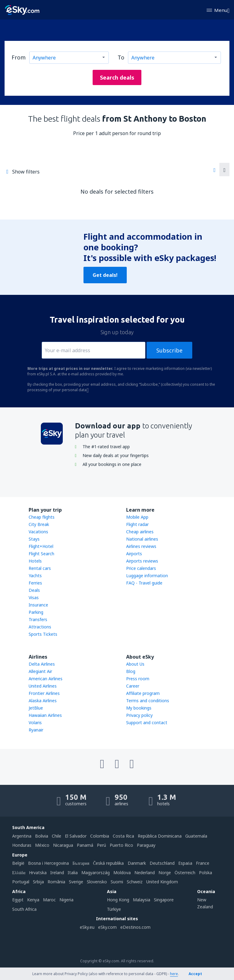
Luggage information (147, 576)
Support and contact (147, 722)
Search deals (117, 77)
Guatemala (196, 836)
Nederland (145, 873)
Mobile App (137, 517)
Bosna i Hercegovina (48, 863)
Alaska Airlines (43, 701)
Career (133, 686)
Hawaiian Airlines (45, 715)
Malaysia (142, 900)
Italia (73, 873)
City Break (39, 524)
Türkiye (114, 909)
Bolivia (42, 836)
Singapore (164, 900)
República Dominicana (160, 836)
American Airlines (46, 679)
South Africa (24, 909)
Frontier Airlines (44, 693)
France (203, 863)
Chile (57, 836)
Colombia (100, 836)
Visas (34, 597)
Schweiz (135, 882)
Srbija (38, 882)
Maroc (49, 900)
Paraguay (146, 845)
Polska (206, 873)
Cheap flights (42, 517)
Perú (101, 845)
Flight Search (41, 554)
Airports (134, 554)
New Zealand (205, 903)
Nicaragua (63, 845)
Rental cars (40, 568)
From (19, 57)
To (121, 57)
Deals (34, 590)
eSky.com (107, 927)
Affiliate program (143, 693)
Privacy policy (139, 715)
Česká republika (108, 863)
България (81, 863)
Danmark (137, 863)
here (174, 974)
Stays (34, 539)
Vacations (38, 532)
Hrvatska (38, 873)
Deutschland (162, 863)
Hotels (35, 561)
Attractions (40, 627)
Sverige (76, 882)
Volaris (35, 722)
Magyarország (96, 873)
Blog (131, 671)
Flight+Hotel (41, 546)
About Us (135, 664)
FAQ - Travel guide (144, 583)
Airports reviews (142, 561)
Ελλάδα (19, 873)
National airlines (142, 539)
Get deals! (105, 275)
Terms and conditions (148, 701)
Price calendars (141, 568)
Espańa (185, 863)
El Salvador (76, 836)
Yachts (35, 576)
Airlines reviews (141, 546)
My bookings (139, 708)
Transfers (38, 619)
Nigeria (66, 900)
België (18, 863)
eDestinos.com (135, 927)
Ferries (35, 583)
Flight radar (137, 524)
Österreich (185, 873)
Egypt (18, 900)
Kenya (33, 900)
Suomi (117, 882)
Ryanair (36, 730)
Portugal (21, 882)
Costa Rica (123, 836)
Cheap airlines (140, 532)
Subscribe (169, 350)
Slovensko (97, 882)
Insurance (38, 605)
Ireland (57, 873)
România (56, 882)
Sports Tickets (43, 634)
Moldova (122, 873)
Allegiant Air (40, 671)
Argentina (22, 836)
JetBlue (36, 708)
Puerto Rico (121, 845)
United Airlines (43, 686)
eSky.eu (87, 927)
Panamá (85, 845)
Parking (36, 612)
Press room (138, 679)
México (42, 845)
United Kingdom (162, 882)
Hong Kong (118, 900)
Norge (165, 873)
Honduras (22, 845)
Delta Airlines (42, 664)
